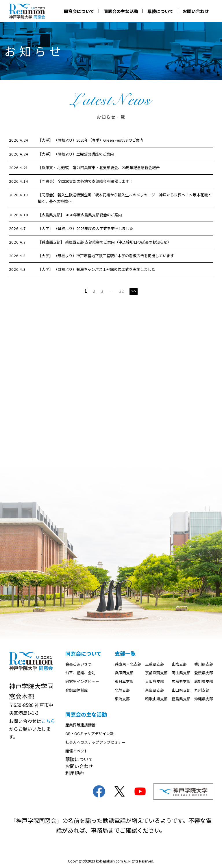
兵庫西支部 (124, 673)
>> (134, 291)
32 (121, 291)
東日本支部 (124, 682)
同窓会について (79, 11)
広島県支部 (181, 682)
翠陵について (160, 11)
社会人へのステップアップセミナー (95, 742)
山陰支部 (179, 664)
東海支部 (122, 699)
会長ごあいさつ (78, 664)
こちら (48, 721)
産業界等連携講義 (80, 725)
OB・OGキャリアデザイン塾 (89, 734)
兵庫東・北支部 (128, 664)
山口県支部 (181, 690)
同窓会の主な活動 (121, 11)
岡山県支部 (181, 673)
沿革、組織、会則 (80, 673)
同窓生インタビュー (82, 682)
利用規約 (75, 773)
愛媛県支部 (204, 673)
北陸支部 (122, 690)
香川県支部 (204, 664)
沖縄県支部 (204, 699)
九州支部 (202, 690)
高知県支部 (204, 682)
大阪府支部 (155, 682)
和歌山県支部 (156, 699)
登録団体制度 (77, 690)
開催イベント (77, 751)
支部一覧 (125, 654)
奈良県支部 (155, 690)
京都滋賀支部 (156, 673)
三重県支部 (155, 664)
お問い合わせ (196, 11)
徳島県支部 (181, 699)
